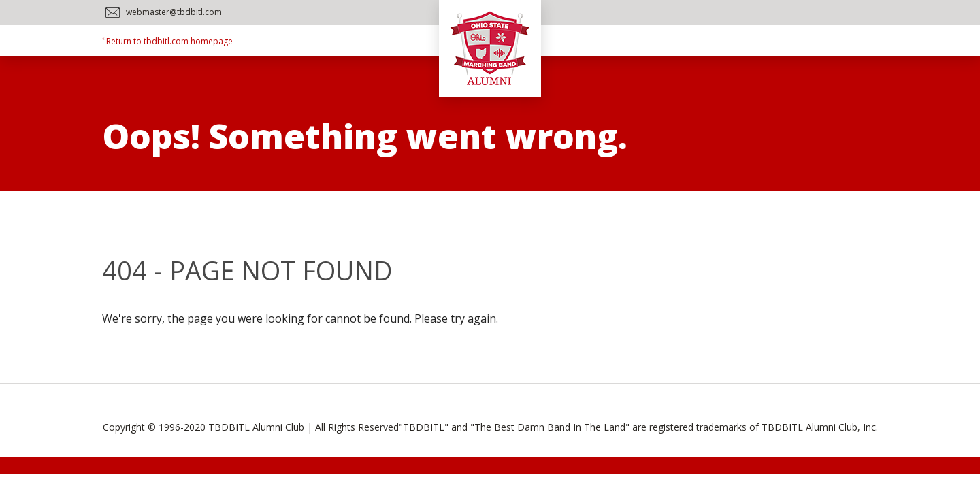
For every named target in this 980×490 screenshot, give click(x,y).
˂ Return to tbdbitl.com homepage (167, 41)
